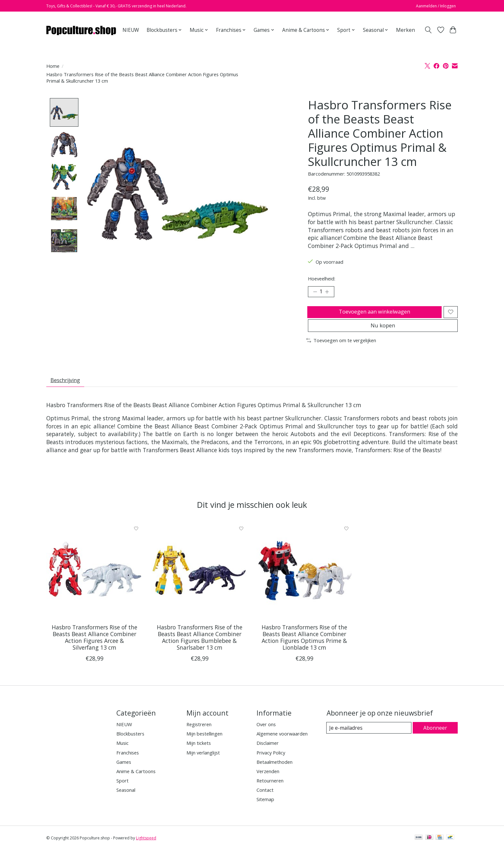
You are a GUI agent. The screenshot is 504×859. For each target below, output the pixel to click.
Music (122, 752)
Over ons (266, 733)
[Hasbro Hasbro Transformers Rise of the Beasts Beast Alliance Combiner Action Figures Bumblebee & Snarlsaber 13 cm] (199, 580)
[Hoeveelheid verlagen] (315, 293)
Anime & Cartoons (136, 780)
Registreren (199, 733)
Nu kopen (383, 331)
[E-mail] (369, 737)
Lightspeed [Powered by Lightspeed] (146, 847)
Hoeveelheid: (322, 279)
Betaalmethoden (274, 771)
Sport (122, 790)
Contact (265, 799)
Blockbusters (130, 743)
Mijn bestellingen (204, 743)
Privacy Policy (271, 762)
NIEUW (131, 30)
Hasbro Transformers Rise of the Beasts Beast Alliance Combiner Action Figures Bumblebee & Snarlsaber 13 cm (200, 647)
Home (53, 66)
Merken (405, 30)
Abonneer (435, 737)
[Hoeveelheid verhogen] (329, 293)
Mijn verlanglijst (203, 762)
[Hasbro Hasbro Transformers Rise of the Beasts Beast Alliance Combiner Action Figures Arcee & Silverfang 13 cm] (94, 580)
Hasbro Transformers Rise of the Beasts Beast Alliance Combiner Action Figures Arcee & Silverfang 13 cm (94, 647)
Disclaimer (268, 752)
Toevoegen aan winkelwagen (373, 315)
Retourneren (270, 790)
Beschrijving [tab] (68, 388)
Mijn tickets (199, 752)
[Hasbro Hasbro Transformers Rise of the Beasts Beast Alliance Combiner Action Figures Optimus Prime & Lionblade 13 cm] (305, 580)
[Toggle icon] (428, 30)
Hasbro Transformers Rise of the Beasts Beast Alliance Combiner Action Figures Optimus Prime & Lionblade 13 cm (304, 647)
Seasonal (126, 799)
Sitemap (265, 809)
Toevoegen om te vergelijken (341, 347)
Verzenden (268, 780)
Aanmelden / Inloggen (436, 6)
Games (124, 771)
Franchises (128, 762)
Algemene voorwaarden (282, 743)
